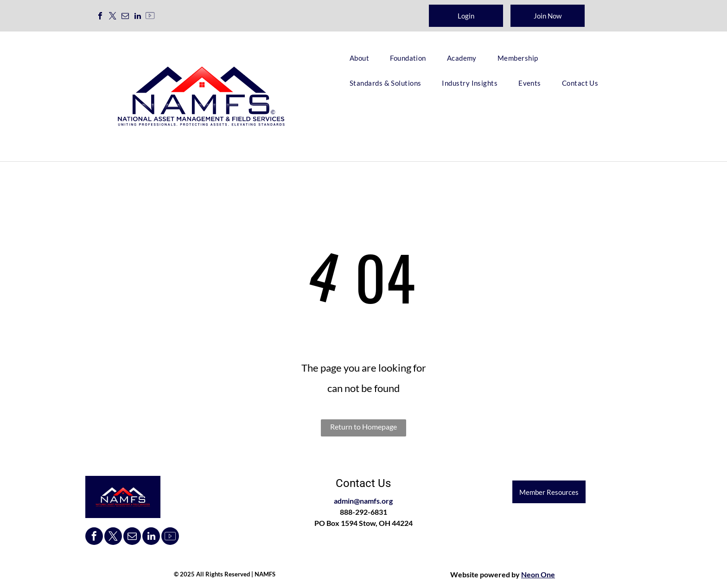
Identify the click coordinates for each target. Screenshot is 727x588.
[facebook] (100, 17)
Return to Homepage (363, 427)
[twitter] (113, 17)
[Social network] (150, 17)
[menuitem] (363, 58)
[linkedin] (138, 17)
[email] (125, 17)
